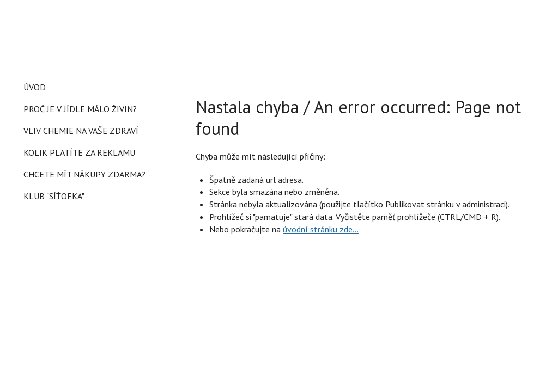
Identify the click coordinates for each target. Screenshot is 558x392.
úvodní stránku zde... (321, 229)
